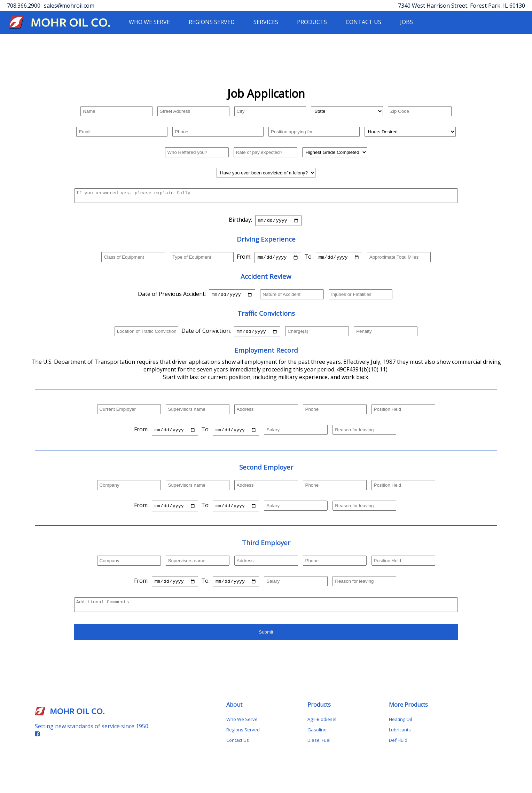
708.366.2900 (24, 6)
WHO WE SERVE (149, 22)
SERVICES (266, 22)
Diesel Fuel (319, 751)
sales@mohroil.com (69, 6)
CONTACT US (363, 22)
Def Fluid (398, 751)
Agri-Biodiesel (322, 730)
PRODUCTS (312, 22)
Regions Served (243, 740)
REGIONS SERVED (212, 22)
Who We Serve (242, 730)
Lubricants (400, 740)
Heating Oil (400, 730)
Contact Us (238, 751)
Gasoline (317, 740)
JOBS (406, 22)
